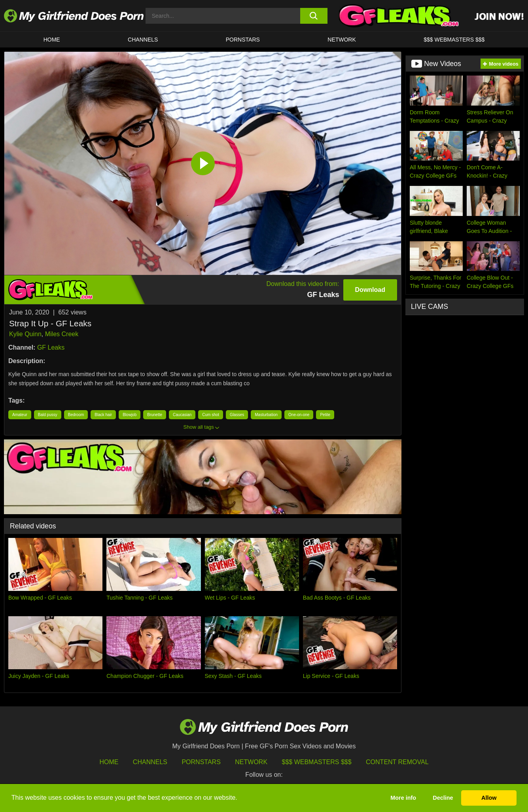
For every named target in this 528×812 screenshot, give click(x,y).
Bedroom (76, 415)
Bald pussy (48, 415)
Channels (150, 762)
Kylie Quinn (25, 334)
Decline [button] (443, 798)
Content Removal (397, 762)
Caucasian (182, 415)
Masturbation (266, 415)
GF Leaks (51, 347)
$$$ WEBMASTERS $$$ (454, 40)
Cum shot (211, 415)
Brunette (155, 415)
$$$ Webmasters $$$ (317, 762)
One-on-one (299, 415)
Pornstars (243, 40)
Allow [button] (489, 798)
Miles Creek (62, 334)
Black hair (103, 415)
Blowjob (130, 415)
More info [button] (403, 798)
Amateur (20, 415)
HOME (52, 40)
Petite (325, 415)
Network (342, 40)
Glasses (237, 415)
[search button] (314, 16)
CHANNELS (143, 40)
